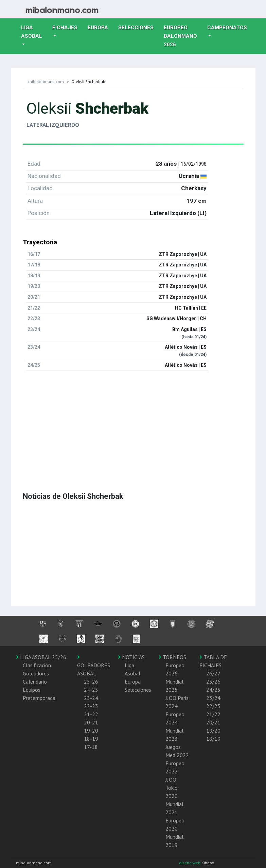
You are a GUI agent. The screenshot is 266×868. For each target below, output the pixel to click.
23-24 (91, 698)
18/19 (213, 739)
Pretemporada (39, 698)
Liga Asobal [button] (32, 32)
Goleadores (36, 673)
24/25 (213, 690)
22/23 (213, 706)
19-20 (91, 731)
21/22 (213, 714)
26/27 (213, 673)
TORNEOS (172, 657)
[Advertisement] (133, 424)
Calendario (35, 682)
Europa (100, 27)
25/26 (213, 682)
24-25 (91, 690)
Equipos (32, 690)
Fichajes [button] (65, 28)
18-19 (91, 739)
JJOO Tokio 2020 (172, 788)
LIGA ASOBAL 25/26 (41, 657)
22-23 (91, 706)
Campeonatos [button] (227, 28)
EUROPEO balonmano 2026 (183, 36)
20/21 (213, 722)
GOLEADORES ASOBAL (94, 666)
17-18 (91, 747)
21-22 (91, 714)
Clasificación (37, 665)
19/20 (213, 731)
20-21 (91, 722)
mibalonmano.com (46, 81)
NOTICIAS (131, 657)
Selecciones (138, 27)
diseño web (190, 863)
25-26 (91, 682)
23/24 (213, 698)
